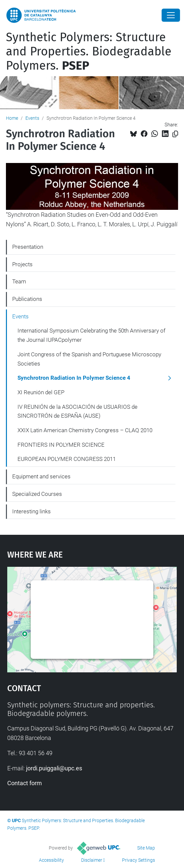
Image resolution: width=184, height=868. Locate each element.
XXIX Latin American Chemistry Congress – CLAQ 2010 (85, 430)
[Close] (171, 15)
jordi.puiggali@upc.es (54, 768)
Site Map (146, 848)
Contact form (25, 783)
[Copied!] (175, 134)
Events (32, 118)
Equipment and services (41, 476)
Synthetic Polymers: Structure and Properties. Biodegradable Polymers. (89, 51)
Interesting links (31, 511)
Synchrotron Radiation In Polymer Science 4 (74, 378)
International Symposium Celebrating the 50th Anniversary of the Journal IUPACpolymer (92, 335)
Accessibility (51, 860)
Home (12, 118)
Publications (27, 299)
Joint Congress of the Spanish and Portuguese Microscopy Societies (89, 359)
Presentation (28, 247)
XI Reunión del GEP (41, 392)
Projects (22, 264)
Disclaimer (92, 860)
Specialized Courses (37, 494)
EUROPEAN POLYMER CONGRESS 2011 (67, 459)
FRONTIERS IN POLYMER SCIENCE (61, 445)
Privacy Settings (138, 860)
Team (19, 281)
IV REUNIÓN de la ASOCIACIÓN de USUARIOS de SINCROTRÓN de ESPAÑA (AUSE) (77, 411)
